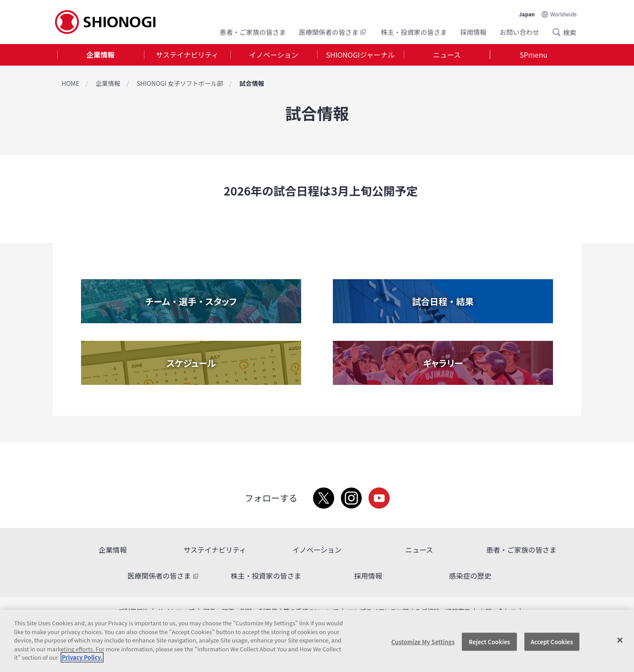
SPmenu (533, 55)
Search (559, 32)
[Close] (620, 640)
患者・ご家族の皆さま (253, 32)
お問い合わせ (520, 32)
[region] (317, 641)
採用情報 (473, 32)
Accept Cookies (552, 641)
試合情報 (252, 83)
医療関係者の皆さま (333, 32)
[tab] (101, 55)
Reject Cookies (490, 641)
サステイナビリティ (187, 55)
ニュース (447, 55)
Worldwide (564, 14)
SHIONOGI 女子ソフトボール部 (180, 83)
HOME (70, 83)
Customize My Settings (423, 641)
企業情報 (100, 55)
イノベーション (274, 55)
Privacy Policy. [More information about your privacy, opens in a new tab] (82, 657)
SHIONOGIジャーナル (360, 55)
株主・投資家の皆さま (414, 32)
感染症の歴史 (470, 576)
